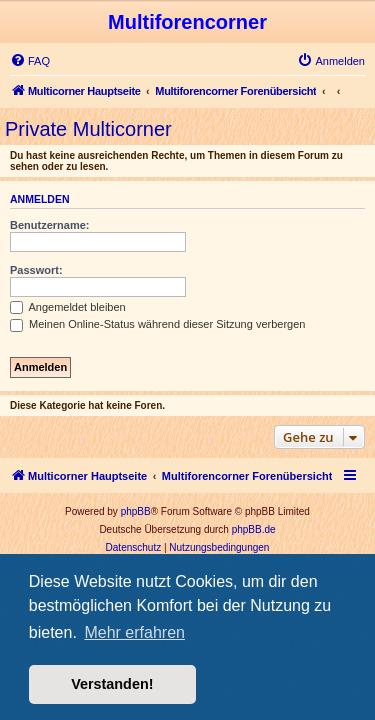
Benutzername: (49, 225)
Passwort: (36, 270)
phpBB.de (254, 529)
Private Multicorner (88, 129)
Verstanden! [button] (112, 684)
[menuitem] (30, 61)
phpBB (136, 511)
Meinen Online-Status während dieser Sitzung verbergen (157, 324)
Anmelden (40, 199)
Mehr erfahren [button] (134, 632)
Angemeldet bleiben (68, 307)
